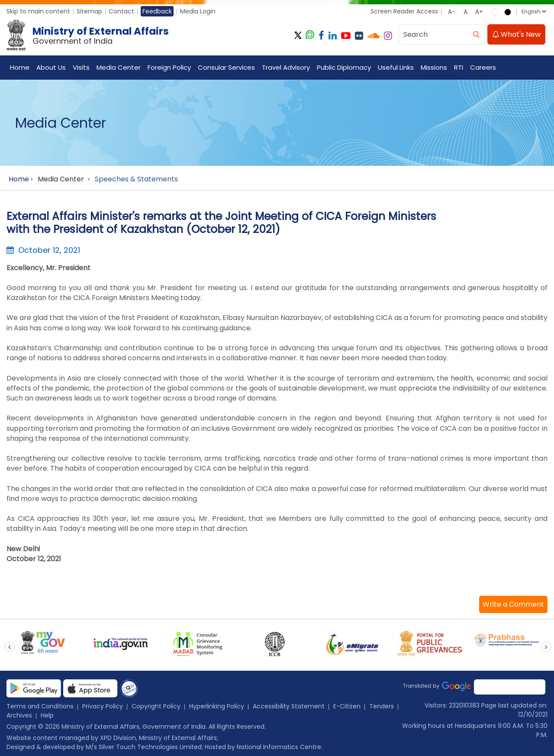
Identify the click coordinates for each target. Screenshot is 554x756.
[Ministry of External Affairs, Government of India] (89, 36)
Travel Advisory (286, 67)
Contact (121, 11)
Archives (19, 715)
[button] (513, 604)
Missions (434, 67)
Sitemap (89, 11)
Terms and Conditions (40, 706)
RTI (459, 67)
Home (20, 67)
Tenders (382, 706)
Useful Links (396, 67)
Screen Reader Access (404, 11)
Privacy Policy (103, 706)
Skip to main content (38, 11)
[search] (476, 34)
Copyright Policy (156, 706)
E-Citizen (347, 706)
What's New (516, 34)
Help (47, 715)
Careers (483, 67)
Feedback (157, 11)
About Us (51, 67)
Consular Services (226, 67)
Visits (81, 67)
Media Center (119, 67)
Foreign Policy (169, 67)
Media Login (198, 11)
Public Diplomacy (344, 67)
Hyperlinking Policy (217, 706)
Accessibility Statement (289, 706)
